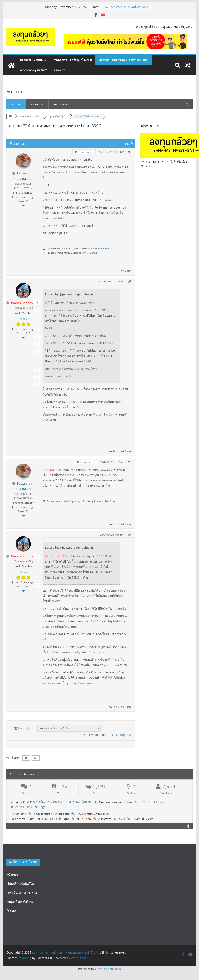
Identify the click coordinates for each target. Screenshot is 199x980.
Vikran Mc (133, 802)
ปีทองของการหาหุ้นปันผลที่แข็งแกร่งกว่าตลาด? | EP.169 (125, 9)
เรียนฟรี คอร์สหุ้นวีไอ (20, 883)
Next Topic (121, 735)
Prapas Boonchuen (25, 303)
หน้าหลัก (12, 874)
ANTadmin (91, 253)
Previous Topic (96, 735)
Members (37, 104)
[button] (45, 60)
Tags (42, 807)
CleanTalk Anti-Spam (108, 968)
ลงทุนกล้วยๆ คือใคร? (33, 70)
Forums (16, 104)
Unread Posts (23, 807)
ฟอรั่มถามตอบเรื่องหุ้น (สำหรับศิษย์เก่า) (123, 60)
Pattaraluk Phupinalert (98, 248)
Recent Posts (62, 104)
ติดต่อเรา (59, 70)
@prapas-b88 (52, 470)
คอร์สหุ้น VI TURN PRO (22, 892)
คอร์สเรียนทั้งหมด (31, 60)
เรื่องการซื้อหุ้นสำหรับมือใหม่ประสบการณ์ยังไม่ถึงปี (60, 802)
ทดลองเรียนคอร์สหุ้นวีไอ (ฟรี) (73, 60)
